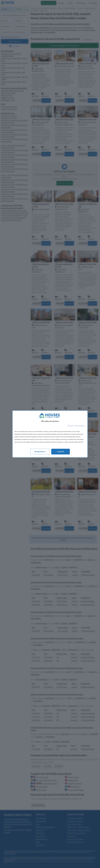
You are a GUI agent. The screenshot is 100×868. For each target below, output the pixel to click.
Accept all (60, 452)
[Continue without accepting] (76, 426)
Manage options (40, 452)
